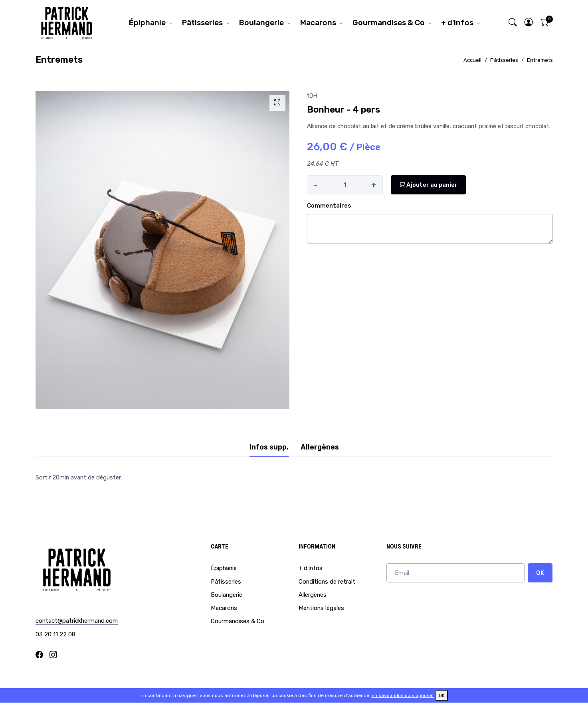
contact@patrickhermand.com (77, 621)
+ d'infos (457, 23)
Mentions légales (321, 608)
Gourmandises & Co (389, 23)
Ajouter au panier (428, 185)
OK (540, 573)
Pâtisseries (202, 23)
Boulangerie (261, 23)
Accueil (472, 60)
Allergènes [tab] (320, 447)
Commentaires (329, 206)
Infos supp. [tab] (269, 447)
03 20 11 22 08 (55, 634)
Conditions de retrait (327, 582)
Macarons (318, 23)
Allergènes (313, 595)
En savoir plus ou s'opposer (403, 695)
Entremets (540, 60)
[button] (529, 23)
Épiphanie (147, 23)
